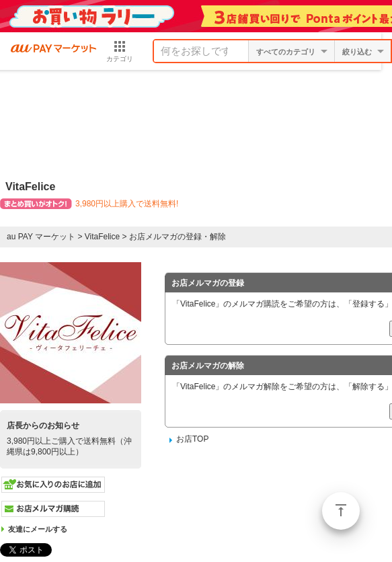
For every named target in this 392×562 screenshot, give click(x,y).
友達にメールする (38, 529)
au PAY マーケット (41, 237)
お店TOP (192, 439)
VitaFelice (102, 237)
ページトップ (341, 511)
